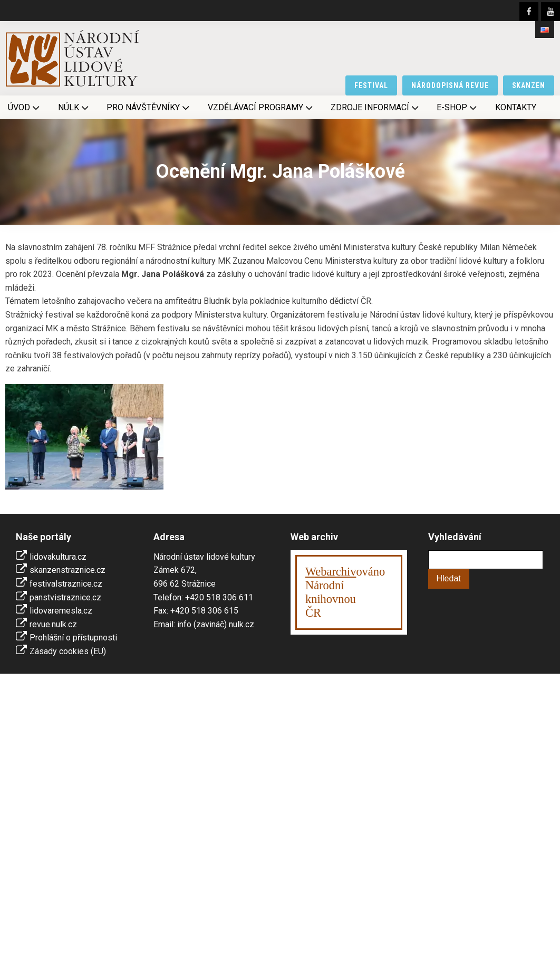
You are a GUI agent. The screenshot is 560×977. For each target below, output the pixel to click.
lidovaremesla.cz (61, 611)
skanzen (529, 85)
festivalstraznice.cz (66, 584)
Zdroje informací (376, 108)
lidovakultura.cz (58, 557)
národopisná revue (450, 85)
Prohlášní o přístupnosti (73, 638)
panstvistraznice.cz (65, 597)
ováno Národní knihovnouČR (345, 592)
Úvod (25, 108)
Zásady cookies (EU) (68, 651)
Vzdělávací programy (261, 108)
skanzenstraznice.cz (67, 570)
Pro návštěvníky (149, 108)
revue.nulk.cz (53, 624)
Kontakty (516, 107)
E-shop (458, 108)
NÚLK (74, 108)
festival (371, 85)
